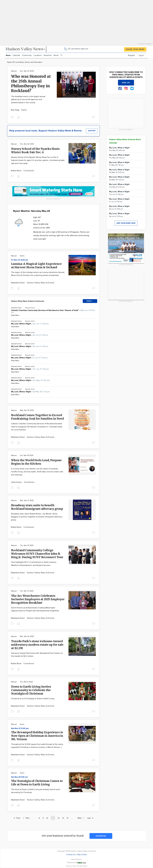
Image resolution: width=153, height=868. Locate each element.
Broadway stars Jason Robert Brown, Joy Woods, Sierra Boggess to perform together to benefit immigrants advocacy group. (37, 517)
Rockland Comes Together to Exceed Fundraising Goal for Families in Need (37, 417)
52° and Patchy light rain (76, 49)
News (8, 55)
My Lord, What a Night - (30, 324)
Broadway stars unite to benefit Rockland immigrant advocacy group (37, 507)
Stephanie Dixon (18, 283)
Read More (15, 315)
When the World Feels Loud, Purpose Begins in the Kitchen (36, 462)
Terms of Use (71, 866)
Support (92, 131)
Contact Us (71, 855)
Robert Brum (16, 171)
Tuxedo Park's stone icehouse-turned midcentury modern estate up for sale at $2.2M (37, 645)
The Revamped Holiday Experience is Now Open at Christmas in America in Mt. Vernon (37, 736)
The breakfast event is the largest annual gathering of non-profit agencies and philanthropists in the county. (28, 100)
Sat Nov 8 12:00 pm (20, 728)
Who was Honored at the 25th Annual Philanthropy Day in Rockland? (31, 84)
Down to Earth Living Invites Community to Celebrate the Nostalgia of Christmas (31, 690)
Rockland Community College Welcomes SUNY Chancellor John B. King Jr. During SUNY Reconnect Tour (37, 554)
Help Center (82, 855)
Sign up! (126, 83)
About (56, 55)
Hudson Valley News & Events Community (28, 301)
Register (131, 55)
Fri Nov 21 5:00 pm (20, 260)
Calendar (16, 55)
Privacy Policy (82, 866)
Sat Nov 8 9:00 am (19, 777)
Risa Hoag (15, 110)
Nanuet (14, 71)
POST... (90, 301)
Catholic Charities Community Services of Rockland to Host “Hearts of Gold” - (53, 311)
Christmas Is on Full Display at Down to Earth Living (33, 699)
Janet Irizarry (17, 482)
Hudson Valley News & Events (41, 283)
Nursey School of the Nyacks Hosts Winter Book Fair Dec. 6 (35, 150)
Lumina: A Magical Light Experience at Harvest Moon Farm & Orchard (36, 266)
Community (27, 55)
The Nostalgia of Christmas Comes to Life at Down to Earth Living (37, 783)
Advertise (48, 55)
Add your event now (126, 223)
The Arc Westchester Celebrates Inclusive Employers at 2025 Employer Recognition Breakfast (38, 599)
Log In (141, 55)
